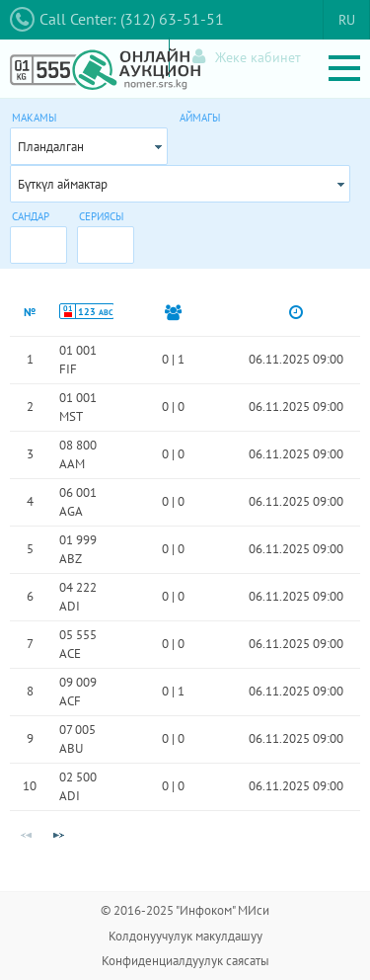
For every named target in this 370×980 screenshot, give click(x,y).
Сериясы (101, 216)
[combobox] (89, 146)
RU (347, 20)
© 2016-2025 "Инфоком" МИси (185, 910)
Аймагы (200, 118)
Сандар (31, 216)
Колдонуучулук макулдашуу (185, 936)
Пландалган (51, 147)
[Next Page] (58, 836)
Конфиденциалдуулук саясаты (185, 961)
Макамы (34, 118)
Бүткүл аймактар (63, 184)
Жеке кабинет (247, 57)
